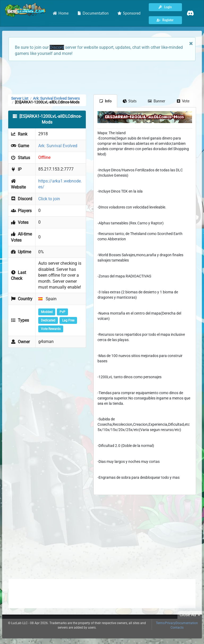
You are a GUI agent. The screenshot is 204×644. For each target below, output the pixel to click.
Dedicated (48, 320)
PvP (62, 312)
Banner (156, 101)
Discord (57, 47)
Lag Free (68, 320)
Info (105, 101)
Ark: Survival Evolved (58, 146)
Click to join (49, 199)
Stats (130, 101)
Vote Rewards (51, 329)
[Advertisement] (102, 77)
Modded (47, 312)
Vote (183, 101)
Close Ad (191, 615)
